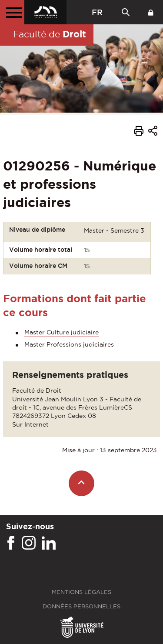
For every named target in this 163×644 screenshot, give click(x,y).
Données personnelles (81, 606)
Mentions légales (81, 592)
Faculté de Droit (37, 390)
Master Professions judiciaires (69, 344)
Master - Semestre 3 (114, 230)
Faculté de (50, 34)
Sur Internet (30, 424)
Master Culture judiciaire (62, 332)
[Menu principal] (12, 12)
